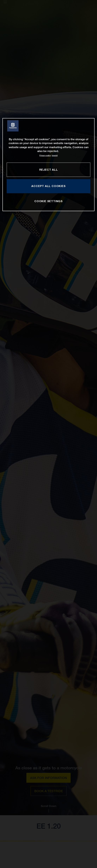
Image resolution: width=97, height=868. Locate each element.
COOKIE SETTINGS (48, 201)
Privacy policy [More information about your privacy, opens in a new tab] (45, 155)
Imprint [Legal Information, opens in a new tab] (55, 155)
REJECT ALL (49, 170)
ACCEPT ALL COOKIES (48, 186)
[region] (48, 165)
